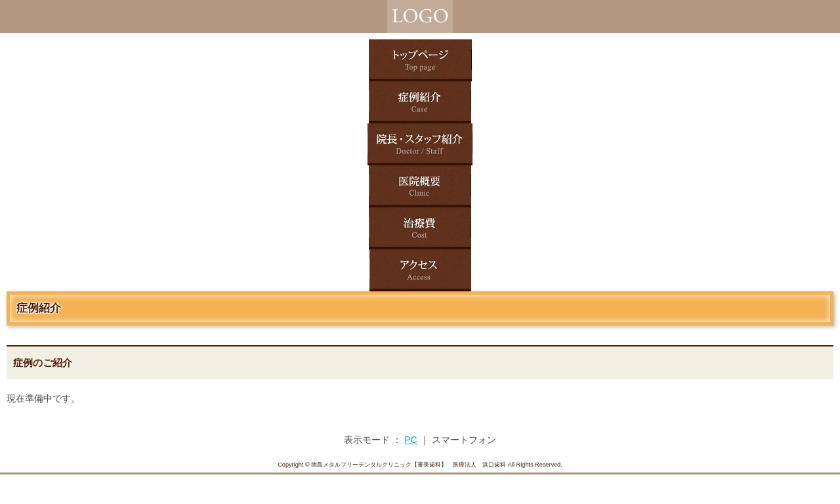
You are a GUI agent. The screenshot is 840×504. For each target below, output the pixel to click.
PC (410, 440)
